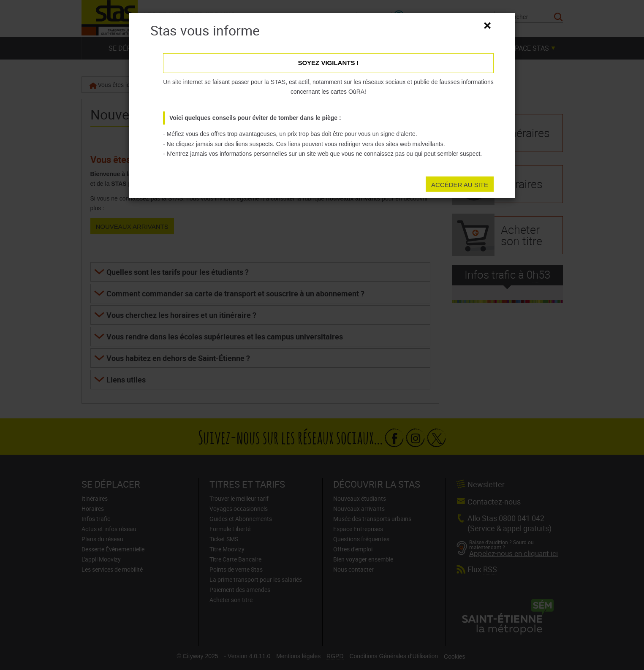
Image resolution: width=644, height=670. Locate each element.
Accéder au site (460, 185)
